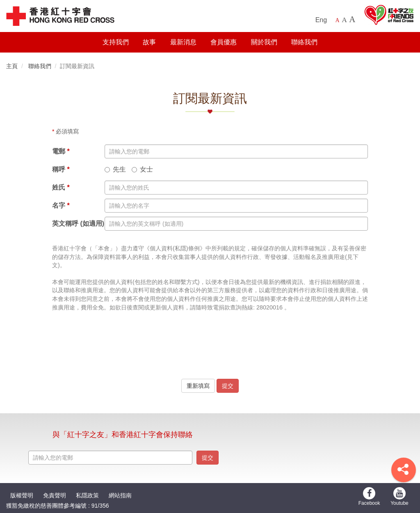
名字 (61, 205)
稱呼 (61, 169)
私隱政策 (87, 495)
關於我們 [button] (264, 42)
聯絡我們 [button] (304, 42)
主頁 (12, 66)
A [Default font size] (338, 20)
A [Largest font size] (352, 19)
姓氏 (61, 187)
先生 (115, 169)
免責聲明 (55, 495)
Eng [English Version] (321, 20)
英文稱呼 (78, 224)
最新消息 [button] (183, 42)
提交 (228, 386)
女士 (142, 169)
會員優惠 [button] (224, 42)
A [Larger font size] (344, 20)
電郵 (61, 151)
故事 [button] (149, 42)
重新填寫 (198, 386)
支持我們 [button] (116, 42)
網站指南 (120, 495)
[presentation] (210, 353)
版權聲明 (22, 495)
